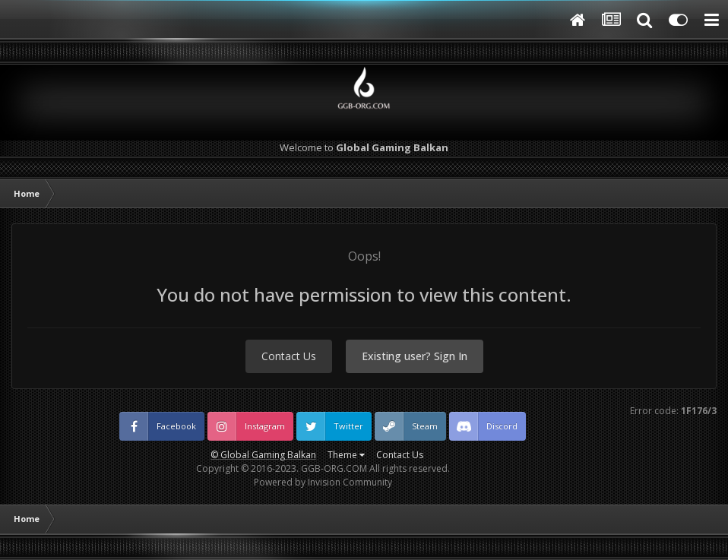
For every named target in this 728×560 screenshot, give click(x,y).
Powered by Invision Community (323, 482)
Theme (346, 455)
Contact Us (289, 356)
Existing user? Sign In (415, 356)
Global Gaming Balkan (268, 455)
